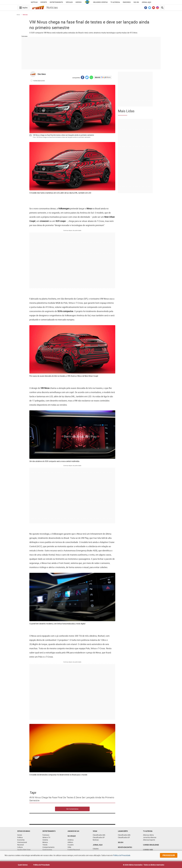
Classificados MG (99, 835)
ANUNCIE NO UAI (73, 831)
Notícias (34, 2)
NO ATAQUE (72, 836)
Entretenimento (56, 2)
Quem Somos (23, 865)
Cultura (20, 847)
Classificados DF (99, 837)
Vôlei (69, 847)
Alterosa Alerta (148, 835)
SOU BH (121, 842)
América (71, 840)
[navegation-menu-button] (23, 8)
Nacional (20, 845)
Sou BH (136, 2)
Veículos (69, 2)
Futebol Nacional (74, 850)
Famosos (46, 835)
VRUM (95, 831)
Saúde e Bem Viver (24, 850)
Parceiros (127, 2)
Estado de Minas (24, 831)
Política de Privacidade (41, 865)
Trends (45, 845)
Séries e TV (46, 837)
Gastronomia (47, 850)
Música (45, 842)
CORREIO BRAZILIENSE (151, 845)
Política (20, 837)
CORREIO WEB (148, 850)
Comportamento (48, 847)
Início (18, 15)
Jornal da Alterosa (150, 837)
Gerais (20, 835)
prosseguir (169, 855)
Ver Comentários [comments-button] (72, 809)
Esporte (44, 2)
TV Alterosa (115, 2)
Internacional (22, 842)
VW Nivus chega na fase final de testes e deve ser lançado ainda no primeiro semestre (72, 799)
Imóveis (79, 2)
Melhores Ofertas (100, 2)
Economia (21, 840)
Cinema (45, 840)
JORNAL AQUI (146, 2)
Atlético (70, 842)
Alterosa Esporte (149, 840)
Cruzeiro (71, 845)
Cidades (96, 849)
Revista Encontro (125, 847)
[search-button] (162, 8)
